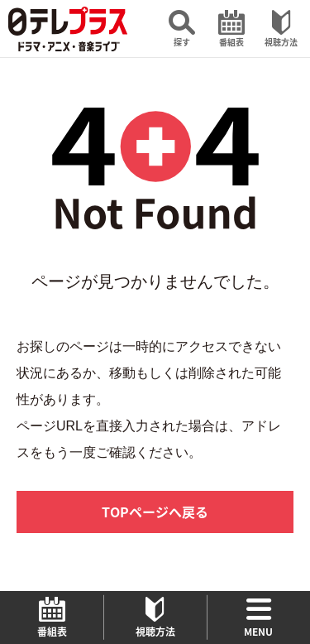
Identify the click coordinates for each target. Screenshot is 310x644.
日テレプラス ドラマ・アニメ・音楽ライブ (68, 29)
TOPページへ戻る (155, 512)
